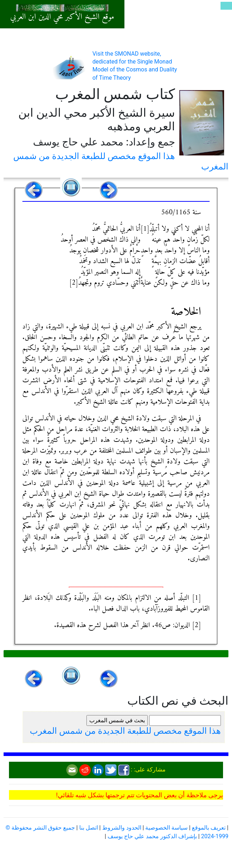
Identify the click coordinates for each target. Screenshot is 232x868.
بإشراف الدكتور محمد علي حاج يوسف (152, 836)
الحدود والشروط (122, 828)
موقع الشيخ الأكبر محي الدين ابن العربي (62, 17)
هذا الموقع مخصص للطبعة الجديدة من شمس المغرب (125, 731)
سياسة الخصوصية (166, 828)
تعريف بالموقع (209, 828)
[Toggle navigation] (226, 6)
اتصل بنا (89, 828)
